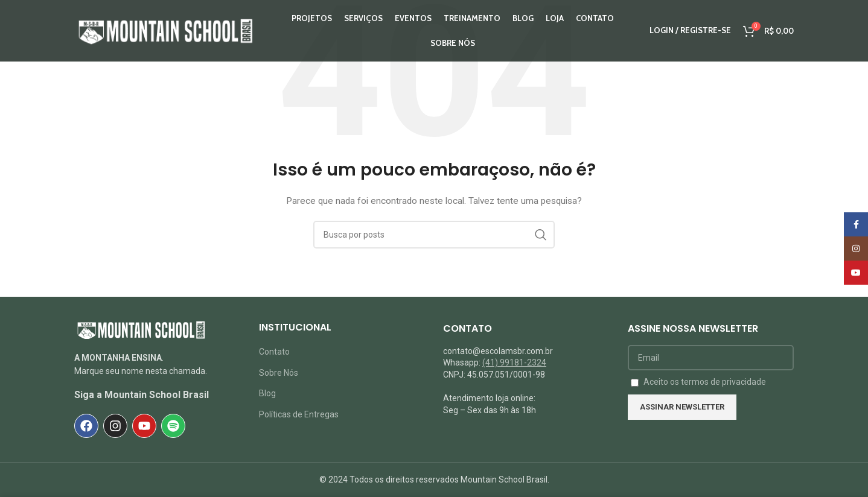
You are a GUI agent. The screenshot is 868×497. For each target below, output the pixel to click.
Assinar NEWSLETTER (682, 407)
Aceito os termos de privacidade (705, 382)
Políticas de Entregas (299, 414)
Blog (267, 393)
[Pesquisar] (434, 235)
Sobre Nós (279, 373)
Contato (274, 352)
